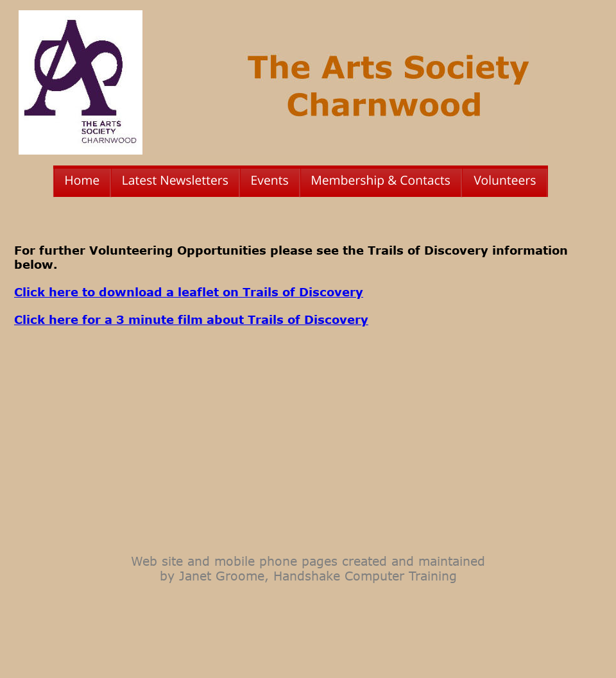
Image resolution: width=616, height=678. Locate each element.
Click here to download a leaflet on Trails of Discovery (189, 292)
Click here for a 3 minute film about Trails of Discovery (191, 319)
